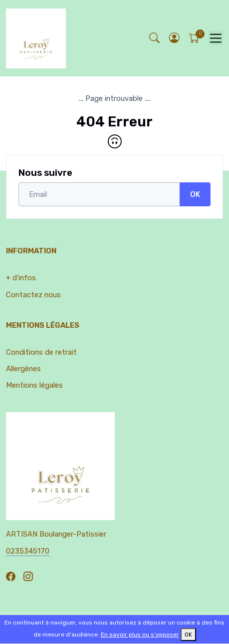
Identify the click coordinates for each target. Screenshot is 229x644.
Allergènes (23, 369)
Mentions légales (34, 385)
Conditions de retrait (41, 352)
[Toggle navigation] (216, 38)
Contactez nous (33, 295)
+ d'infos (21, 278)
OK (195, 194)
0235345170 (28, 551)
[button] (174, 38)
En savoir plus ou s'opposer (140, 635)
